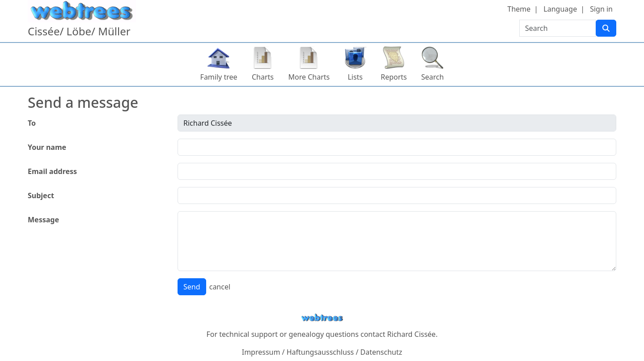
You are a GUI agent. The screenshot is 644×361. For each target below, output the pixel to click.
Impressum (261, 352)
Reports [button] (394, 77)
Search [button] (433, 77)
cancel (220, 287)
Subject (41, 195)
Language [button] (560, 9)
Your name (47, 147)
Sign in (601, 9)
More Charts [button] (309, 77)
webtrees (322, 318)
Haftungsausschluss (320, 352)
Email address (52, 171)
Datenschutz (381, 352)
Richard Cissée (412, 334)
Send (192, 287)
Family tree (219, 77)
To (32, 123)
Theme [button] (519, 9)
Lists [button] (355, 77)
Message (43, 220)
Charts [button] (263, 77)
